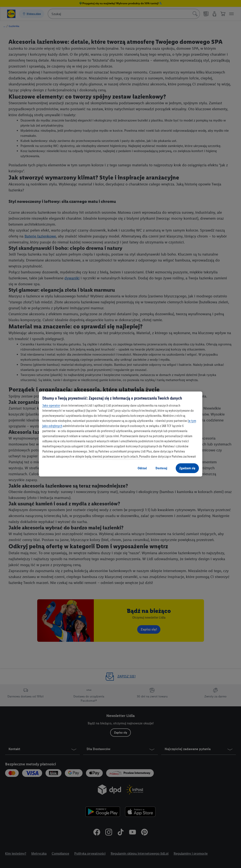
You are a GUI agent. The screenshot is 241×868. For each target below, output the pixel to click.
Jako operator (51, 405)
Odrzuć (142, 468)
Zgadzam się (187, 468)
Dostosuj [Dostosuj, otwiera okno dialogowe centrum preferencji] (161, 468)
